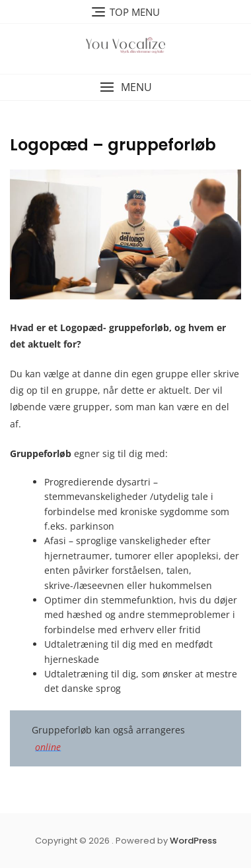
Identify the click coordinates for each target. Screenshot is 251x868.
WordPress (193, 841)
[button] (126, 87)
